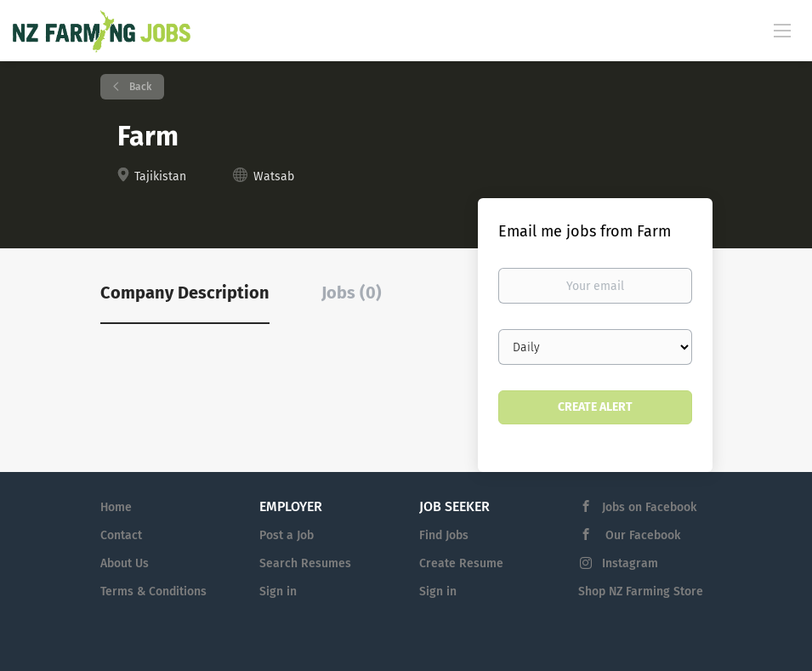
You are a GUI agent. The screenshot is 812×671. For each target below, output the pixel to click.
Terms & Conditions (153, 591)
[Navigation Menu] (782, 30)
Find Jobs (444, 535)
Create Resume (461, 563)
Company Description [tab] (185, 293)
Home (116, 507)
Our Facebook (641, 535)
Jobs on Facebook (649, 507)
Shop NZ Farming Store (641, 591)
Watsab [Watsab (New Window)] (274, 176)
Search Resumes (305, 563)
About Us (125, 563)
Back (139, 87)
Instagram (630, 563)
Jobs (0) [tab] (352, 293)
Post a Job (287, 535)
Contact (121, 535)
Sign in (278, 591)
